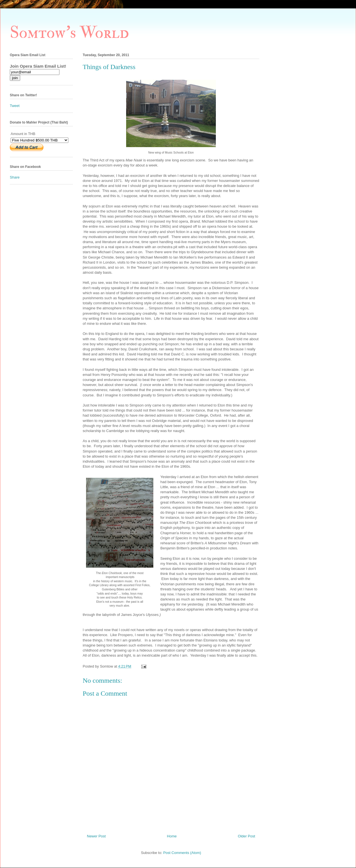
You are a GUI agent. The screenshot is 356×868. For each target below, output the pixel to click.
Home (172, 836)
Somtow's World (69, 33)
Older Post (247, 836)
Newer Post (96, 836)
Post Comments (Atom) (182, 853)
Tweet (15, 106)
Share (15, 177)
